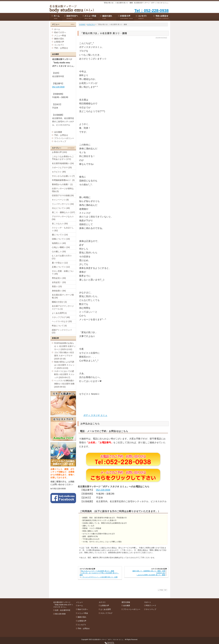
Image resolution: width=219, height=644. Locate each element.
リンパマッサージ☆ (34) (63, 204)
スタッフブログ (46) (61, 317)
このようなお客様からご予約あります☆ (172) (63, 158)
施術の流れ (59, 39)
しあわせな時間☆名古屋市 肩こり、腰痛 (151, 575)
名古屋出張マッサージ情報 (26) (63, 296)
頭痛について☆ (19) (61, 239)
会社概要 (58, 132)
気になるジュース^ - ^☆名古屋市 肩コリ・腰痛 (98, 571)
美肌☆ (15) (57, 286)
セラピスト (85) (59, 172)
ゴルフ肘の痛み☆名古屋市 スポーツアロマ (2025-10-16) (64, 356)
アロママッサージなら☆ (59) (63, 218)
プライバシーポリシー (64, 138)
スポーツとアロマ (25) (62, 167)
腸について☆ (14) (60, 235)
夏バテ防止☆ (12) (60, 263)
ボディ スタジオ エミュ (95, 415)
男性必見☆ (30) (59, 278)
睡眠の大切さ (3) (59, 302)
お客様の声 (59, 42)
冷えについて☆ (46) (61, 208)
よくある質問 (106, 609)
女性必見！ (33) (59, 282)
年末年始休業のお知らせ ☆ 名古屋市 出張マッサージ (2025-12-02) (65, 346)
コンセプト (59, 45)
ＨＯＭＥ (82, 24)
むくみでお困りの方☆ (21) (62, 257)
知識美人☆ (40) (59, 243)
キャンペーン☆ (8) (60, 200)
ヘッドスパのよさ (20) (62, 321)
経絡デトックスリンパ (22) (62, 331)
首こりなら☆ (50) (60, 224)
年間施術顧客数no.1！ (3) (63, 180)
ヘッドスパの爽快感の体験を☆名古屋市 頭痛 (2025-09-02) (64, 384)
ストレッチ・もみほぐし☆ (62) (63, 229)
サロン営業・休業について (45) (63, 273)
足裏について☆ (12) (61, 267)
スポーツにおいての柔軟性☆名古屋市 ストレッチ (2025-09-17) (64, 374)
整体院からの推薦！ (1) (62, 184)
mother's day (161, 573)
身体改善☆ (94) (59, 291)
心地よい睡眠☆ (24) (61, 247)
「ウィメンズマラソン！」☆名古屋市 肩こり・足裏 (99, 577)
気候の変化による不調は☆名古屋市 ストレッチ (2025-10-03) (64, 365)
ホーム (57, 29)
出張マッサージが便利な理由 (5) (63, 190)
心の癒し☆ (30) (59, 252)
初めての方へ (60, 32)
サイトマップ (60, 141)
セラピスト (91, 24)
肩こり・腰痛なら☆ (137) (63, 212)
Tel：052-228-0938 (152, 11)
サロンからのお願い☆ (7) (63, 176)
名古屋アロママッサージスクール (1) (63, 307)
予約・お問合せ (61, 48)
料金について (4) (59, 326)
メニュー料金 (60, 35)
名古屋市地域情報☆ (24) (63, 163)
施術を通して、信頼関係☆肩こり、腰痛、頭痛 (149, 571)
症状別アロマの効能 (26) (63, 195)
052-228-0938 (103, 490)
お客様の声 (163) (59, 152)
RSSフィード (151, 606)
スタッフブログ (106, 613)
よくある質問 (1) (59, 313)
